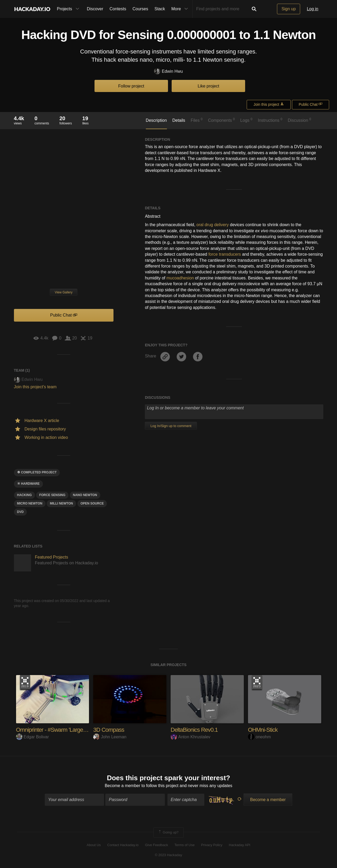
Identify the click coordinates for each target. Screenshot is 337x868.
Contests (118, 9)
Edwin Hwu (168, 72)
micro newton (30, 503)
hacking (24, 495)
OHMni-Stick (263, 730)
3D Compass (109, 730)
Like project (209, 86)
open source (92, 503)
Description (156, 120)
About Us (94, 845)
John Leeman (110, 737)
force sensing (52, 495)
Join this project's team (35, 387)
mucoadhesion (180, 278)
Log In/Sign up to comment (171, 426)
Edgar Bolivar (33, 737)
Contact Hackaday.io (123, 845)
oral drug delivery (213, 225)
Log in (313, 9)
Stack (160, 9)
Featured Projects (52, 557)
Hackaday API (240, 845)
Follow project (131, 86)
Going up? (168, 832)
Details (179, 120)
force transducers (225, 254)
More (181, 9)
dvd (20, 512)
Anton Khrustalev (190, 737)
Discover (95, 9)
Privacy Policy (212, 845)
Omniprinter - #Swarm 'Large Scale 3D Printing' (71, 730)
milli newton (61, 503)
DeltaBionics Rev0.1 (194, 730)
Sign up (289, 9)
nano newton (85, 495)
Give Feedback (157, 845)
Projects (69, 9)
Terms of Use (185, 845)
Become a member (123, 786)
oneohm (259, 737)
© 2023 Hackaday (168, 855)
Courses (140, 9)
